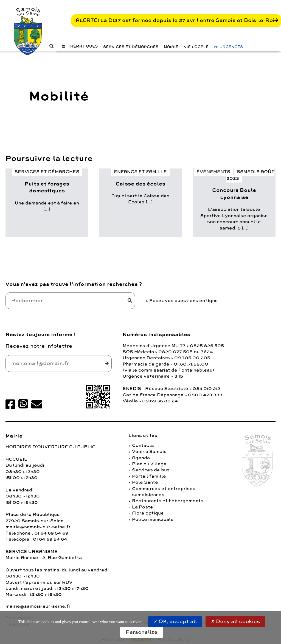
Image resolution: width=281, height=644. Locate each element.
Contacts (143, 446)
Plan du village (149, 464)
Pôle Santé (145, 482)
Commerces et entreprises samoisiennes (164, 492)
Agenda (141, 458)
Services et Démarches (131, 47)
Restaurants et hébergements (168, 501)
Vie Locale (196, 47)
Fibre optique (148, 513)
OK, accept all (175, 621)
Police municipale (153, 519)
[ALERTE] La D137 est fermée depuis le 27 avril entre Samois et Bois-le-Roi (174, 20)
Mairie (171, 47)
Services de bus (151, 470)
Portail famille (149, 476)
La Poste (143, 507)
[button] (80, 46)
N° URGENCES (228, 47)
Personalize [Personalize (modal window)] (142, 632)
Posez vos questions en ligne (184, 301)
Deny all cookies (235, 621)
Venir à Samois (149, 452)
